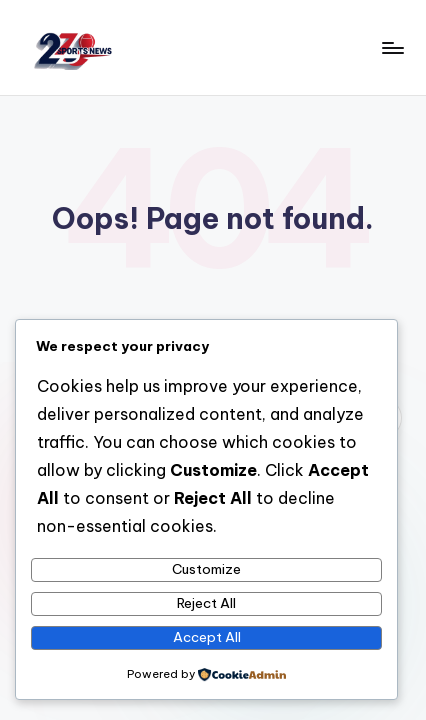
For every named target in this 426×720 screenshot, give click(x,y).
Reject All (206, 603)
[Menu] (392, 47)
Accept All (207, 637)
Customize (206, 569)
